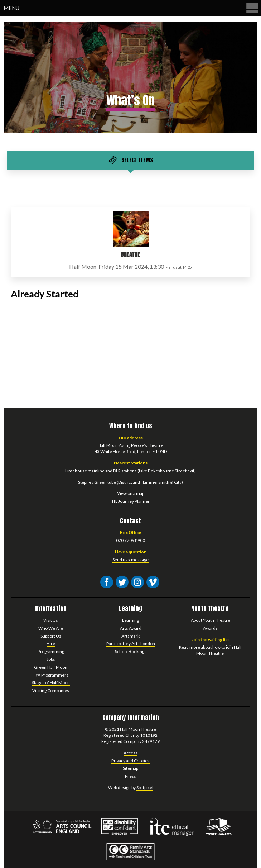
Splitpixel (145, 788)
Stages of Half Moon (51, 683)
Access (130, 753)
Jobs (51, 659)
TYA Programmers (51, 675)
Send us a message (130, 560)
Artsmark (130, 636)
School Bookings (131, 651)
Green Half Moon (51, 667)
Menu (131, 8)
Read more (190, 647)
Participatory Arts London (131, 643)
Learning (130, 620)
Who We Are (51, 628)
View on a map (131, 493)
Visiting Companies (51, 690)
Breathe (130, 254)
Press (130, 776)
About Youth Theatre (211, 620)
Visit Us (51, 620)
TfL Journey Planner (130, 501)
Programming (51, 651)
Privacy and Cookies (130, 761)
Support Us (51, 636)
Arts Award (131, 628)
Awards (210, 628)
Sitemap (130, 768)
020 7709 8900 (130, 540)
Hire (51, 643)
